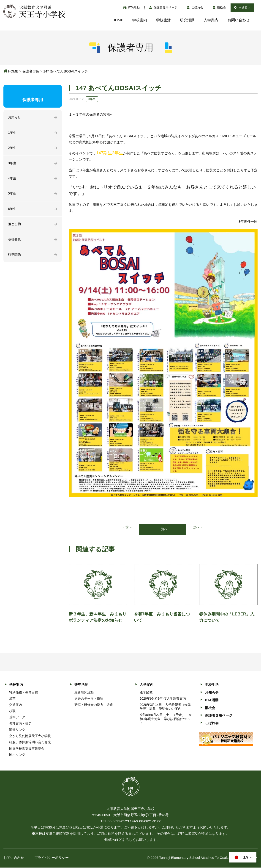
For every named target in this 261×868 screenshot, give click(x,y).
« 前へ (127, 527)
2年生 (12, 149)
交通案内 (242, 8)
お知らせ (15, 118)
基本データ (17, 718)
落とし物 (15, 227)
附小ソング (17, 755)
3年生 (12, 164)
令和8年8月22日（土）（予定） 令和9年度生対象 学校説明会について (166, 719)
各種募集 (15, 242)
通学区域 (146, 693)
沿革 (12, 699)
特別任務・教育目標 (24, 693)
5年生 (12, 196)
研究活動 (187, 20)
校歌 (12, 711)
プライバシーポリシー (52, 858)
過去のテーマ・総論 (89, 699)
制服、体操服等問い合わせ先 (30, 743)
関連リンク (17, 730)
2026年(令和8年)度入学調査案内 (163, 699)
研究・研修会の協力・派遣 (94, 705)
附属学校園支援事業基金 (27, 749)
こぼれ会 (195, 7)
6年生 (12, 211)
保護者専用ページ (163, 7)
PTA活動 (131, 7)
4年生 (12, 180)
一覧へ (163, 529)
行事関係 (15, 258)
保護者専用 (31, 71)
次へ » (198, 527)
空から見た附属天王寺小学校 (30, 736)
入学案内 (211, 20)
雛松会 (219, 7)
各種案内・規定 (20, 724)
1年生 (12, 133)
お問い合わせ (239, 20)
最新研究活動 (84, 693)
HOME (118, 20)
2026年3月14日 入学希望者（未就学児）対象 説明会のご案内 (165, 707)
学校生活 (163, 20)
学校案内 (140, 20)
